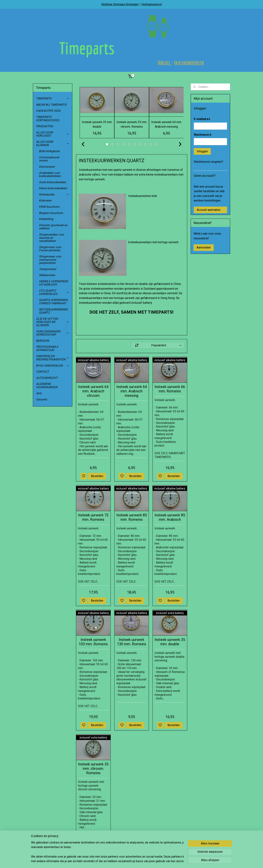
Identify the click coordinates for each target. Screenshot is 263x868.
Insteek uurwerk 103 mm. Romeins (93, 642)
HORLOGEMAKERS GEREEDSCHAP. (53, 333)
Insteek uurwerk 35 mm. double (170, 642)
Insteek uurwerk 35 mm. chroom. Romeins (93, 769)
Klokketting (46, 219)
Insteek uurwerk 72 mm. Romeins (93, 517)
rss (149, 861)
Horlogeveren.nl (152, 4)
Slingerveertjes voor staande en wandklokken (52, 238)
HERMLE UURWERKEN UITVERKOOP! (53, 283)
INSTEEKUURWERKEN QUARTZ (53, 311)
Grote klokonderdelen (53, 182)
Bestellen (97, 476)
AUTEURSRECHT (47, 378)
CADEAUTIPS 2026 (48, 111)
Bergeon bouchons (51, 213)
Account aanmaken (209, 210)
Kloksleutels (54, 194)
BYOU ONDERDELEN (53, 366)
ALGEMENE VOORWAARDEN (47, 386)
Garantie (41, 399)
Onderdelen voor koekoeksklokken (50, 175)
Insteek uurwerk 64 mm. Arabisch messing (131, 391)
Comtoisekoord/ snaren (49, 159)
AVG (39, 393)
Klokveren (45, 200)
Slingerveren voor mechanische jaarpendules (50, 260)
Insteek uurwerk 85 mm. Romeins (131, 517)
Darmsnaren (47, 167)
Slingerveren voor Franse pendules (50, 249)
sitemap (142, 861)
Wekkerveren (47, 275)
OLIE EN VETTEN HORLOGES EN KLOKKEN (53, 322)
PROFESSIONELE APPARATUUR (47, 348)
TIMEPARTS (53, 98)
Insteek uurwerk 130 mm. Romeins (131, 642)
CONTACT (42, 372)
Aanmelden (204, 247)
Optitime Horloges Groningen (120, 4)
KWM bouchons (49, 207)
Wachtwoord (202, 135)
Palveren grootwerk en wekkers (53, 227)
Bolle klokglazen (49, 151)
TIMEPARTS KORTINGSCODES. (48, 119)
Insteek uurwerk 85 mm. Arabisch (170, 517)
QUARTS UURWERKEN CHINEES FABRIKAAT (53, 302)
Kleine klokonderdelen (53, 188)
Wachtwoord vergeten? (208, 162)
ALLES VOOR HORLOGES (53, 134)
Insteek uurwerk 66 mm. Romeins (170, 389)
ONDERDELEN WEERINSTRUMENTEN (53, 358)
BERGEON (42, 341)
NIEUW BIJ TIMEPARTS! (51, 105)
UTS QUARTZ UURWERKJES (54, 292)
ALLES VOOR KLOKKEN (53, 143)
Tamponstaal (47, 269)
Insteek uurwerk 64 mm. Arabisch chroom (93, 391)
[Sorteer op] (158, 345)
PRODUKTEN (44, 126)
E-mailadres (202, 119)
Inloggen (202, 151)
